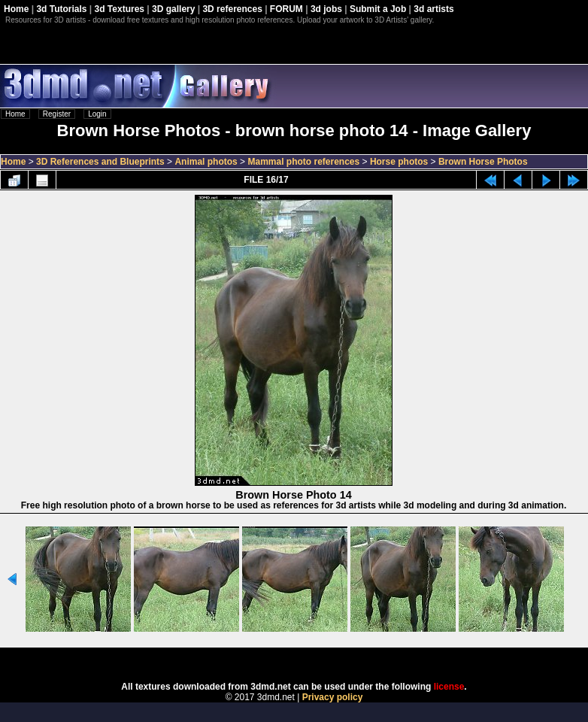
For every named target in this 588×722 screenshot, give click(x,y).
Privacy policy (333, 697)
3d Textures (120, 9)
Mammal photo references (303, 162)
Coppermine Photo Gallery (313, 660)
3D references (232, 9)
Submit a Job (378, 9)
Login (97, 114)
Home (16, 9)
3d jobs (326, 9)
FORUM (286, 9)
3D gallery (173, 9)
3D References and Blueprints (100, 162)
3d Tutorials (61, 9)
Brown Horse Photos (483, 162)
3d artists (433, 9)
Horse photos (399, 162)
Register (57, 114)
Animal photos (206, 162)
